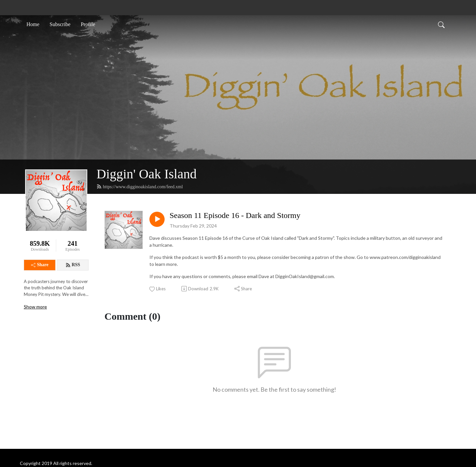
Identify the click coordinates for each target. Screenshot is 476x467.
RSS (73, 265)
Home (33, 24)
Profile (88, 24)
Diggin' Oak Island (147, 174)
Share (40, 265)
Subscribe (60, 24)
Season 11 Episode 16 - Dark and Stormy (235, 215)
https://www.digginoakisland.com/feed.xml (140, 187)
